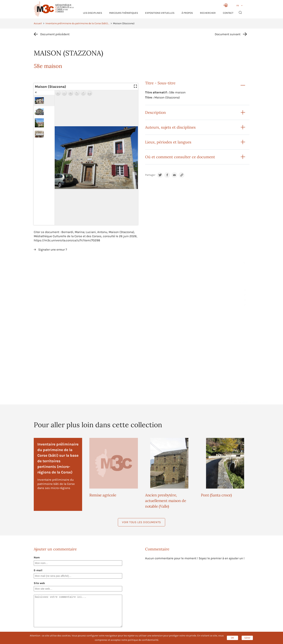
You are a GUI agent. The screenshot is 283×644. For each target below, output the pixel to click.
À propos (187, 13)
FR (238, 6)
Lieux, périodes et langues (168, 142)
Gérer (247, 638)
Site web (39, 583)
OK (232, 638)
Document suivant (228, 34)
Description (155, 112)
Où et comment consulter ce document (180, 157)
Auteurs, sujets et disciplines (170, 127)
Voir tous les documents (141, 522)
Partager (150, 175)
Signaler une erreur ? (53, 249)
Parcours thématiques (124, 13)
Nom (37, 557)
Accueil (38, 23)
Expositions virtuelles (160, 13)
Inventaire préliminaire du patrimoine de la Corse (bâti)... (77, 23)
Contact (228, 13)
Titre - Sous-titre (160, 83)
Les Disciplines (92, 13)
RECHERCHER (208, 13)
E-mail (38, 570)
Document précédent (55, 34)
